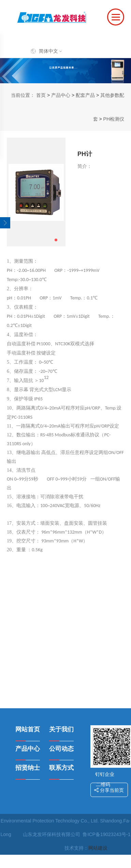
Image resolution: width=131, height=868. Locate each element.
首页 (41, 95)
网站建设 (98, 848)
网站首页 (28, 729)
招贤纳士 (28, 768)
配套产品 (85, 95)
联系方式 (61, 768)
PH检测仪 (114, 119)
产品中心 (61, 95)
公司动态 (61, 749)
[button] (56, 240)
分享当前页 (109, 790)
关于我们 (61, 729)
